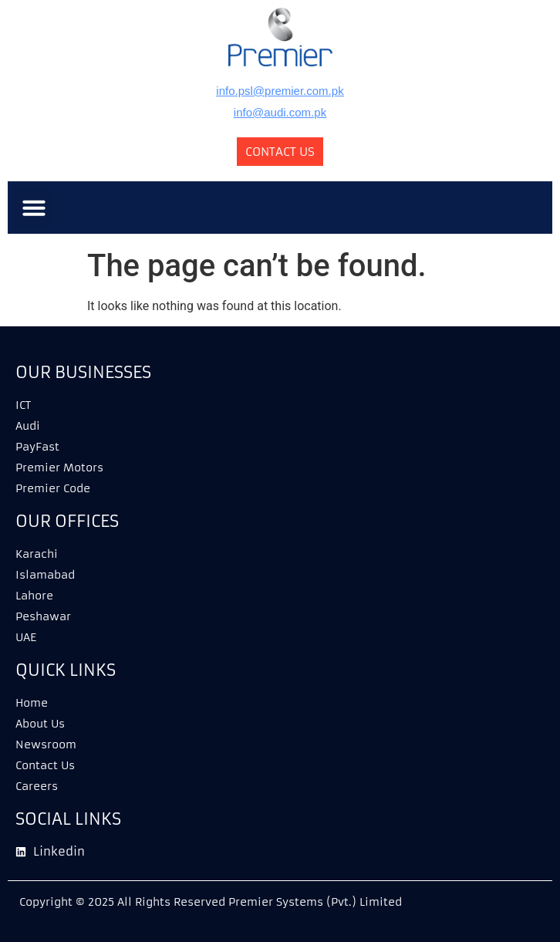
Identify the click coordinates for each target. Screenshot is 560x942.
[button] (34, 208)
